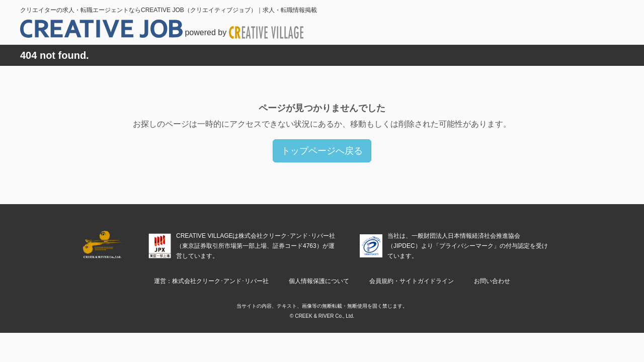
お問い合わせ (492, 281)
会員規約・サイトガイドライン (412, 281)
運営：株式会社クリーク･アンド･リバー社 (211, 281)
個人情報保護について (319, 281)
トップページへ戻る (322, 151)
